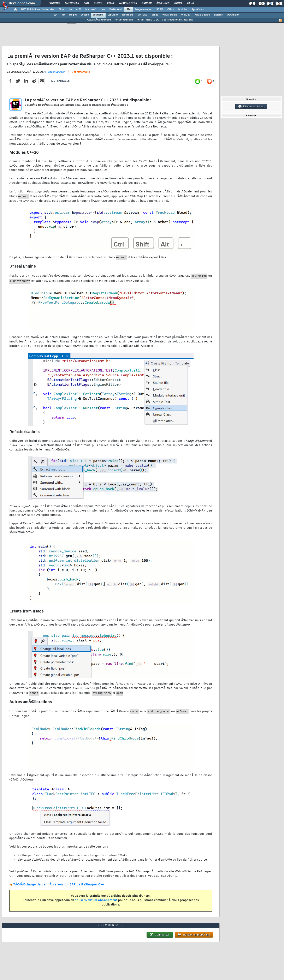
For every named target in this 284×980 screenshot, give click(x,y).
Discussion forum (251, 107)
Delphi (73, 15)
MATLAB (142, 15)
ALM (79, 10)
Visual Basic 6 (202, 15)
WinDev (186, 15)
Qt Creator (233, 15)
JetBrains (98, 15)
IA (71, 10)
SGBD (160, 10)
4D (63, 15)
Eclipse (85, 15)
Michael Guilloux (55, 72)
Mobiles (183, 10)
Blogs (98, 3)
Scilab (155, 15)
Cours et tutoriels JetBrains (177, 20)
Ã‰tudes (163, 3)
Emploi (147, 3)
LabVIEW (113, 15)
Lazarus (218, 15)
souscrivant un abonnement (96, 900)
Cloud (62, 10)
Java (103, 10)
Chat (111, 3)
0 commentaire (81, 72)
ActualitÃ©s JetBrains (99, 20)
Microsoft (91, 10)
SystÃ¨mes (198, 10)
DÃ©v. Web (116, 10)
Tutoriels (72, 3)
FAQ (86, 3)
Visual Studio (170, 15)
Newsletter (128, 3)
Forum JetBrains (124, 20)
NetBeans (128, 15)
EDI (129, 10)
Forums (54, 3)
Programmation (143, 10)
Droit (178, 3)
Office (171, 10)
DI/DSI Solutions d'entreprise (38, 10)
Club (190, 3)
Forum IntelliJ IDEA (148, 20)
